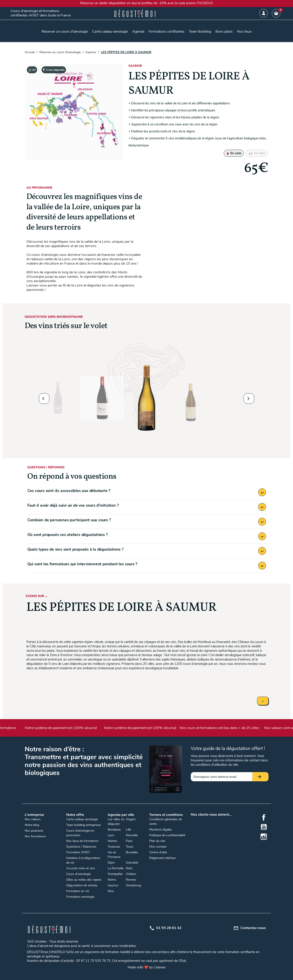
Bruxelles (132, 852)
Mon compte (158, 847)
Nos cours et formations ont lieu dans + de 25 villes (226, 728)
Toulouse (114, 847)
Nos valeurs (33, 819)
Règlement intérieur (163, 858)
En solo (234, 153)
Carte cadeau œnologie (82, 819)
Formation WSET (78, 852)
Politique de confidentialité (167, 835)
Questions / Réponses (81, 847)
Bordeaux (114, 830)
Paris (129, 841)
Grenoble (132, 863)
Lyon (111, 835)
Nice (111, 891)
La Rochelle (116, 868)
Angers (131, 819)
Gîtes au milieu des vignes (84, 880)
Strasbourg (133, 885)
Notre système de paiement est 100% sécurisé (68, 728)
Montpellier (115, 874)
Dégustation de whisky (82, 885)
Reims (112, 880)
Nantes (113, 841)
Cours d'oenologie (78, 874)
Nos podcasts (34, 831)
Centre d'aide (158, 852)
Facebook (264, 817)
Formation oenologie (80, 897)
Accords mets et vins (81, 868)
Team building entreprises (84, 825)
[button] (44, 399)
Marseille (132, 835)
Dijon (111, 863)
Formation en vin (78, 891)
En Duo (257, 153)
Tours (130, 847)
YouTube (264, 827)
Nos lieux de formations (82, 841)
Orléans (131, 874)
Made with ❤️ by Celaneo (147, 967)
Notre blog (32, 825)
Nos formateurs (35, 836)
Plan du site (157, 841)
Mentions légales (161, 830)
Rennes (131, 880)
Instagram (264, 837)
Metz (129, 868)
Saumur (113, 885)
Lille (128, 830)
